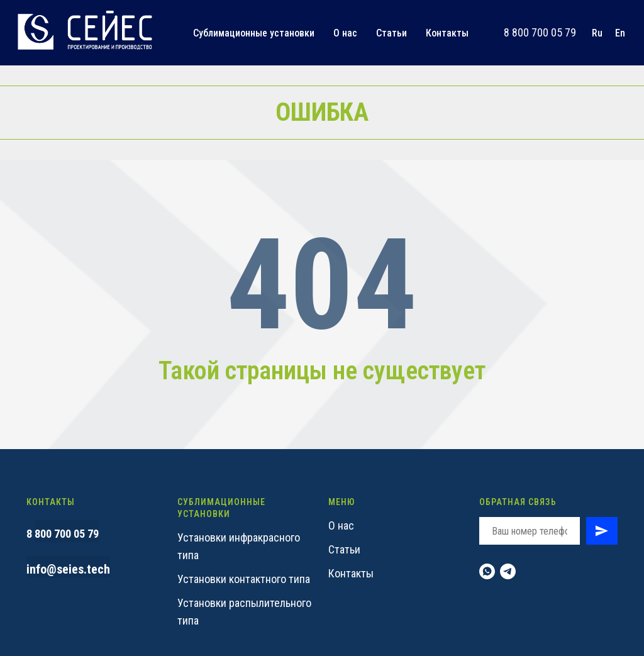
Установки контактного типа (244, 579)
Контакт (347, 573)
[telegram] (508, 571)
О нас (345, 33)
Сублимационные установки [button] (254, 33)
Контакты (447, 33)
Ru (597, 33)
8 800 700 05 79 (540, 32)
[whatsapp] (487, 571)
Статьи (391, 33)
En (620, 33)
